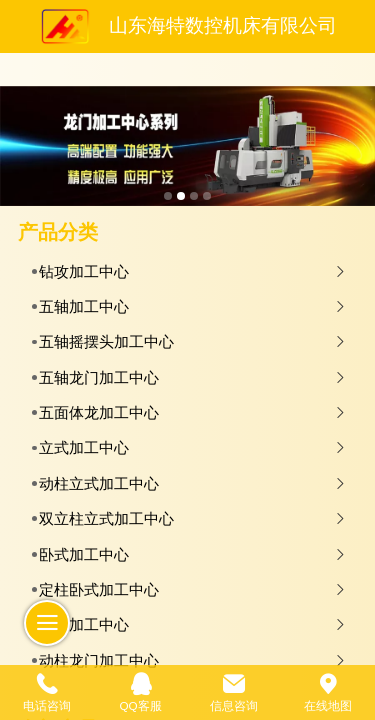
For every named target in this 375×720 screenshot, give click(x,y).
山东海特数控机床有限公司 (223, 25)
